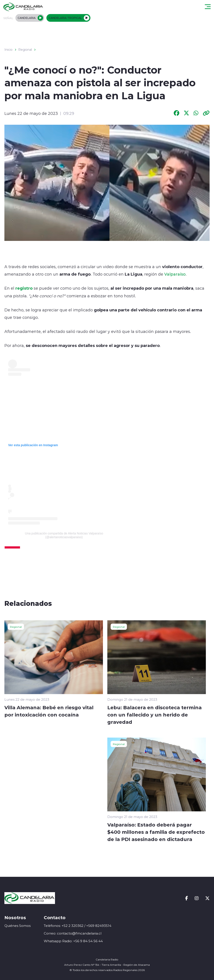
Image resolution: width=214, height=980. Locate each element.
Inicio (8, 50)
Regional (25, 50)
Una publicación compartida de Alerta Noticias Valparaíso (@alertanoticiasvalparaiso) (64, 535)
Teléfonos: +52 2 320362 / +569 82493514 (78, 926)
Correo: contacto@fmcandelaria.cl (73, 933)
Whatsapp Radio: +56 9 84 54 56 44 (73, 941)
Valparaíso (175, 274)
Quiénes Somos (17, 926)
